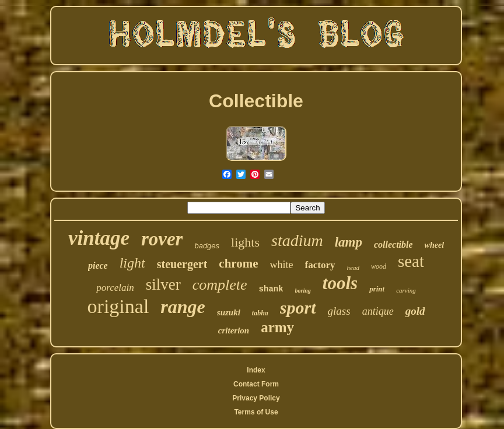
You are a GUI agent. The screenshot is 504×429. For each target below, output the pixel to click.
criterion (234, 330)
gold (415, 311)
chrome (238, 263)
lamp (349, 242)
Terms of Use (256, 412)
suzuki (229, 312)
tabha (260, 313)
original (118, 306)
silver (163, 284)
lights (245, 242)
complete (220, 285)
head (353, 268)
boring (303, 291)
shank (271, 289)
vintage (99, 238)
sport (298, 307)
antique (378, 311)
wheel (434, 245)
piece (98, 266)
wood (379, 266)
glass (339, 311)
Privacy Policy (256, 398)
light (132, 263)
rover (162, 239)
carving (406, 290)
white (282, 265)
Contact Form (256, 384)
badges (207, 246)
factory (320, 265)
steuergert (182, 264)
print (377, 289)
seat (411, 261)
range (183, 307)
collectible (393, 245)
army (277, 327)
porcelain (115, 288)
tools (340, 283)
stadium (297, 240)
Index (256, 370)
